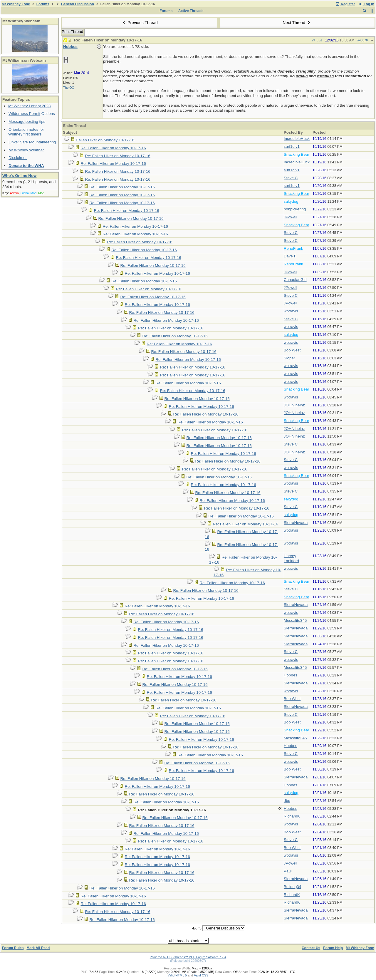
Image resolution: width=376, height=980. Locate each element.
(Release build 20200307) (188, 961)
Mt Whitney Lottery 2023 (29, 106)
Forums (43, 4)
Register (345, 4)
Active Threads (191, 11)
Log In (366, 4)
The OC (69, 88)
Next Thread (297, 23)
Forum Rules (13, 948)
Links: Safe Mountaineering (32, 142)
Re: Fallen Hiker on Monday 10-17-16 (113, 148)
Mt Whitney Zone (16, 4)
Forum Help (333, 948)
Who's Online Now (19, 176)
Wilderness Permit (24, 114)
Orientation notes (23, 129)
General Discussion (78, 4)
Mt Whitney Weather (26, 150)
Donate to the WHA (26, 166)
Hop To (197, 928)
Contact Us (311, 948)
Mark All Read (38, 948)
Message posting (23, 122)
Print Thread (72, 32)
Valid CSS (201, 975)
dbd (317, 40)
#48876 (362, 40)
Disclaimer (18, 158)
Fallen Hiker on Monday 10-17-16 (105, 140)
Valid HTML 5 (177, 975)
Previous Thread (140, 23)
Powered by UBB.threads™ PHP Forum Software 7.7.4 (188, 957)
